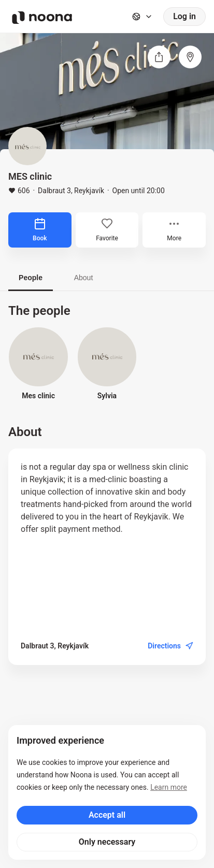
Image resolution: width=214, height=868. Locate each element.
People (31, 278)
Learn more (169, 787)
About (84, 278)
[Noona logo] (42, 18)
